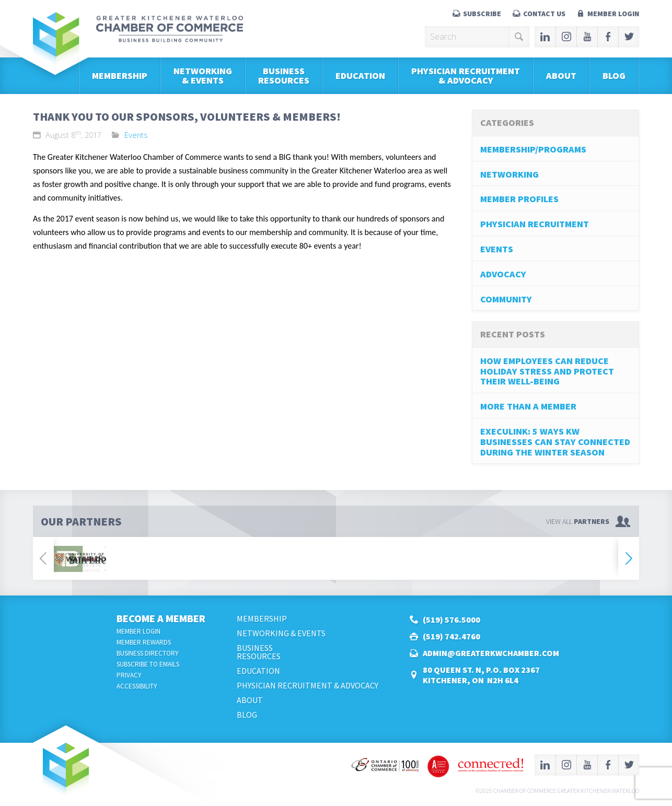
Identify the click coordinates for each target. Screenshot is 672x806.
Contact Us (544, 14)
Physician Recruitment (535, 224)
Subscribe (482, 14)
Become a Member (161, 618)
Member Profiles (519, 199)
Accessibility (137, 686)
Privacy (129, 675)
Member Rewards (144, 642)
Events (136, 135)
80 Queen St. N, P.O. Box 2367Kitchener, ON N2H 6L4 (481, 675)
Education (360, 75)
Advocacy (503, 274)
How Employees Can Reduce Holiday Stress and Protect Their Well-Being (547, 371)
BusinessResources (284, 75)
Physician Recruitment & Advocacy (466, 75)
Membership (120, 75)
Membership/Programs (533, 149)
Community (506, 299)
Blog (614, 75)
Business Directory (148, 653)
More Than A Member (528, 406)
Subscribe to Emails (148, 664)
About (561, 75)
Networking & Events (203, 75)
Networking (509, 174)
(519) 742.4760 (451, 636)
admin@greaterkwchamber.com (491, 653)
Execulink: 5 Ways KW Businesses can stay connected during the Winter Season (555, 442)
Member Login (613, 14)
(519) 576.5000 (451, 620)
